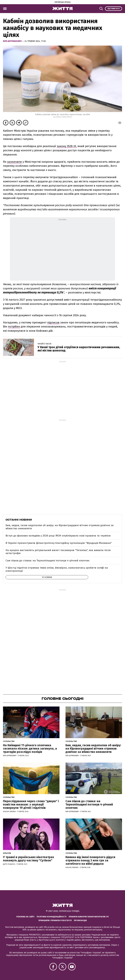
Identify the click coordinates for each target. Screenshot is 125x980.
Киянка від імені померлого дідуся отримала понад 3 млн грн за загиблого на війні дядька (90, 860)
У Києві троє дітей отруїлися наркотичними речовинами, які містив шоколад (79, 349)
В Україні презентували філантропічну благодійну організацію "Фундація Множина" (59, 543)
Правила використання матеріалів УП (89, 917)
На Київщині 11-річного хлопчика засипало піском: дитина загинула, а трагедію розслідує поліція (30, 748)
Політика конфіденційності (52, 917)
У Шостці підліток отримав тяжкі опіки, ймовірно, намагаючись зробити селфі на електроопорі (57, 569)
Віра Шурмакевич (13, 41)
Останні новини (19, 520)
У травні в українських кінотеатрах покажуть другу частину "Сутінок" (28, 859)
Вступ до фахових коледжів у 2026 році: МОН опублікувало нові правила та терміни (58, 536)
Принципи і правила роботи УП (55, 920)
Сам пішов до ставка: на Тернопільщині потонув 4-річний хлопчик (47, 561)
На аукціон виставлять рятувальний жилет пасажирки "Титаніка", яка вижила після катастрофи (58, 552)
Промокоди (80, 920)
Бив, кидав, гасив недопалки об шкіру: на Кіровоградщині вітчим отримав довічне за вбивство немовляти (60, 527)
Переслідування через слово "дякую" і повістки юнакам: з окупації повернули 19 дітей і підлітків (31, 804)
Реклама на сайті (25, 917)
